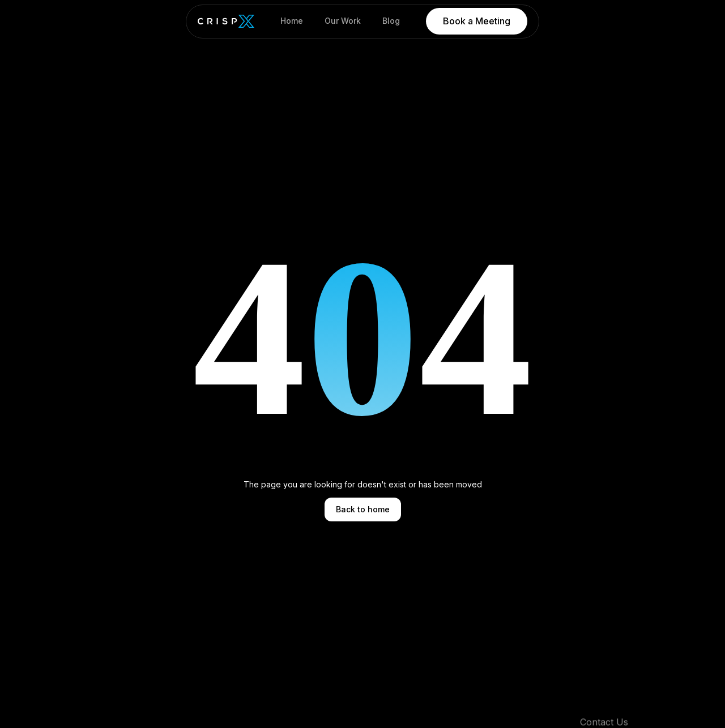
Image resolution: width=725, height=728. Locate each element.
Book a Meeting (477, 21)
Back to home (363, 509)
